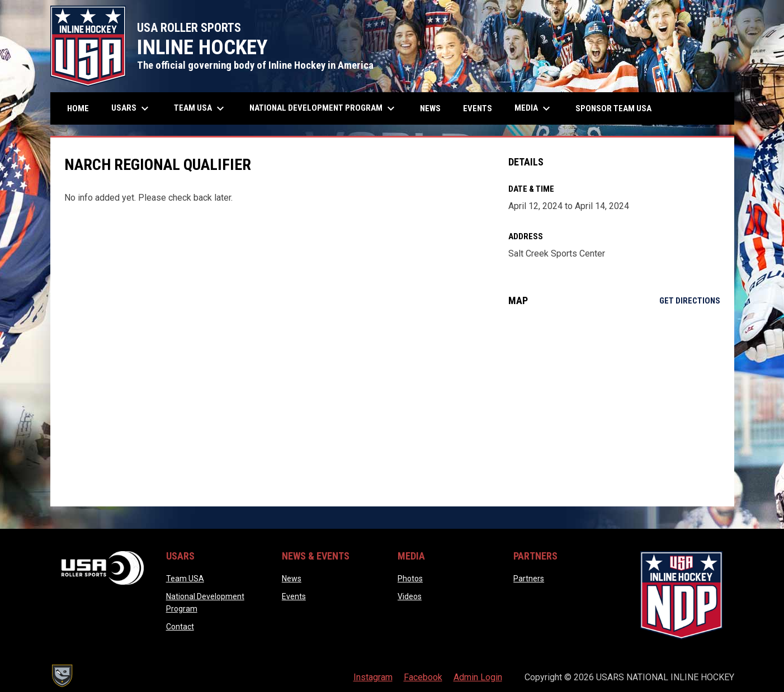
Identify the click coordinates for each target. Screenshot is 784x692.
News (292, 579)
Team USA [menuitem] (200, 108)
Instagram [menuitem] (373, 677)
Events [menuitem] (478, 108)
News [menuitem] (430, 108)
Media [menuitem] (534, 108)
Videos (410, 596)
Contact (180, 627)
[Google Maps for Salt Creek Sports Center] (614, 406)
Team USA (185, 579)
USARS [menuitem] (131, 108)
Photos (410, 579)
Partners (529, 579)
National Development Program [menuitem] (323, 108)
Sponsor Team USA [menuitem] (613, 108)
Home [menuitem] (78, 108)
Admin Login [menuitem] (478, 677)
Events (294, 596)
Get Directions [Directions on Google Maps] (690, 301)
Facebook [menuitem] (423, 677)
